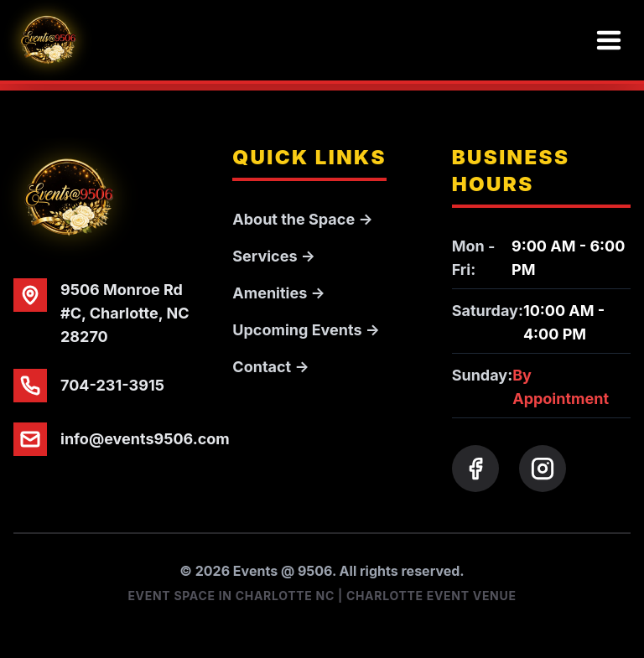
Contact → (270, 367)
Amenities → (278, 293)
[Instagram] (543, 469)
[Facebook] (475, 469)
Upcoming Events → (306, 330)
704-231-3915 (112, 385)
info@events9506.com (145, 439)
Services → (274, 256)
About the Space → (302, 219)
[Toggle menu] (609, 40)
